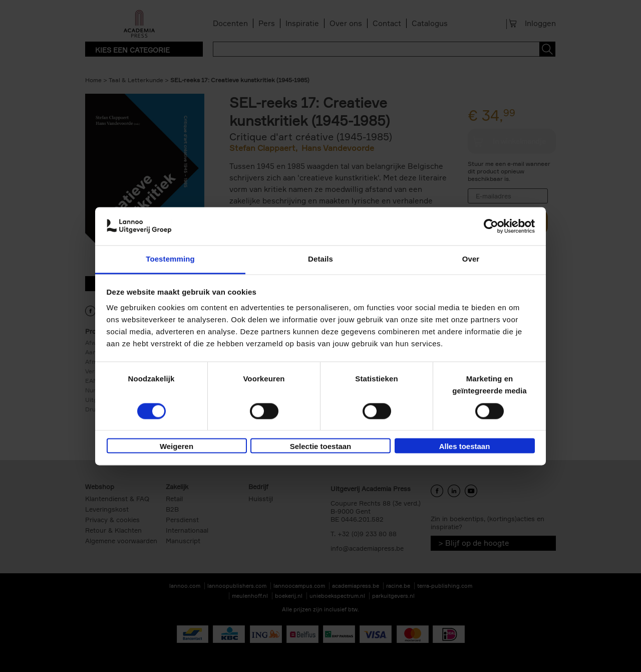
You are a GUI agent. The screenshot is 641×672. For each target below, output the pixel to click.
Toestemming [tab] (170, 259)
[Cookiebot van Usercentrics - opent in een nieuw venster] (491, 226)
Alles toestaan (465, 447)
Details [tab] (320, 259)
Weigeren (177, 447)
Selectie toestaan (321, 447)
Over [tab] (471, 259)
